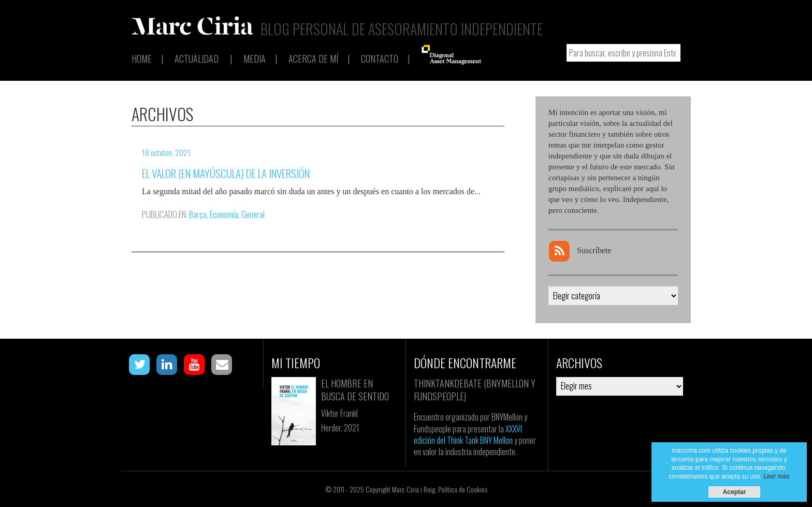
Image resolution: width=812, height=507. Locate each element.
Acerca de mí (313, 59)
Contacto (380, 59)
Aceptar (735, 492)
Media (255, 59)
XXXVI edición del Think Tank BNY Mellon (468, 434)
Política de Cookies (463, 489)
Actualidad (197, 59)
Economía (224, 214)
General (253, 214)
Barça (198, 214)
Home (142, 59)
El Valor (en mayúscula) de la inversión (226, 173)
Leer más (776, 476)
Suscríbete (580, 250)
